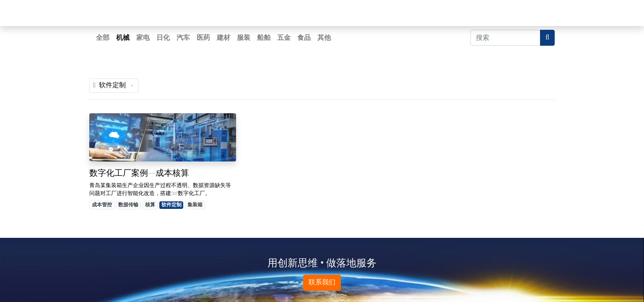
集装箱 (195, 205)
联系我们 (322, 282)
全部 (103, 38)
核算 (150, 205)
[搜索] (547, 38)
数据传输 (128, 205)
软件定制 (171, 205)
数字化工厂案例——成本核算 (139, 173)
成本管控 (102, 205)
